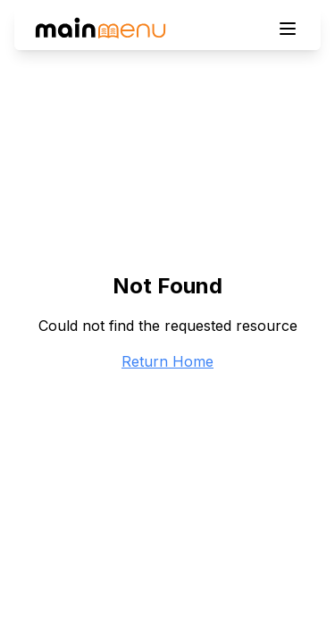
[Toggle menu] (288, 29)
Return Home (167, 361)
